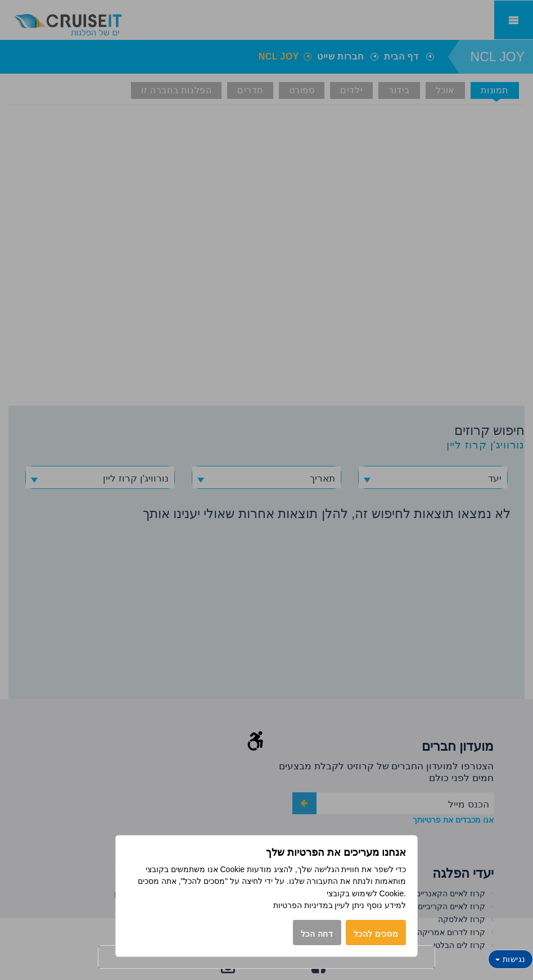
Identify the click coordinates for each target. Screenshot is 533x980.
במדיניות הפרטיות (303, 905)
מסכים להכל (376, 934)
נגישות (511, 959)
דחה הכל (317, 934)
